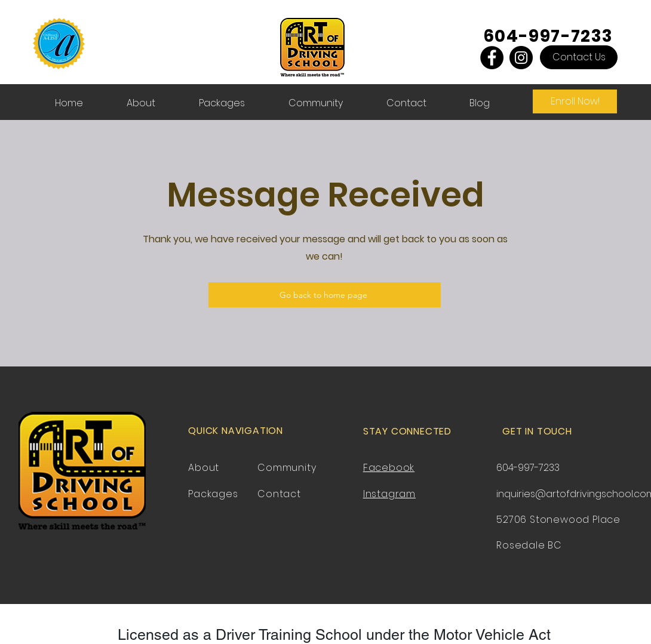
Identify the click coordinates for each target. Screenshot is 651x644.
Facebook (389, 468)
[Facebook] (492, 58)
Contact (279, 494)
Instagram (389, 494)
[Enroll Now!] (575, 101)
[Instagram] (521, 58)
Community (287, 468)
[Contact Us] (579, 57)
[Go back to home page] (325, 295)
